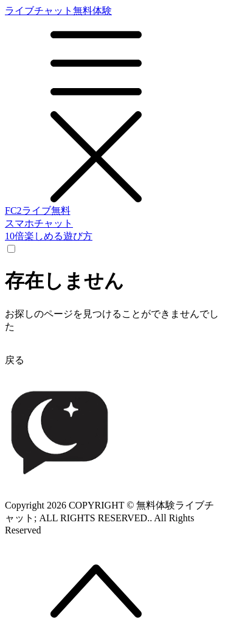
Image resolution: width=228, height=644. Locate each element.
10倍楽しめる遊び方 (49, 236)
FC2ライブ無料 (38, 211)
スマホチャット (39, 223)
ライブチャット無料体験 (114, 105)
